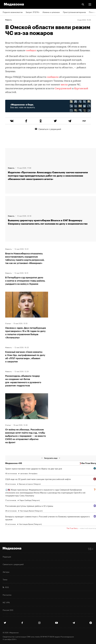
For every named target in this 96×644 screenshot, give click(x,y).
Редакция (7, 557)
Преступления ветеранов (74, 12)
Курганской (81, 89)
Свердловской (63, 89)
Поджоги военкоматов (13, 12)
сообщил (31, 51)
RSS (6, 587)
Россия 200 (8, 610)
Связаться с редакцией (48, 129)
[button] (90, 4)
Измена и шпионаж (51, 12)
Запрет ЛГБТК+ (33, 12)
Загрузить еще (51, 458)
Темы (5, 579)
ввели (64, 85)
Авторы (6, 572)
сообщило (53, 77)
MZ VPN (6, 602)
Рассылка (7, 595)
